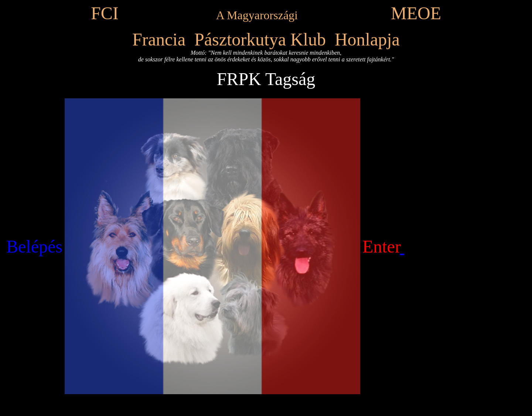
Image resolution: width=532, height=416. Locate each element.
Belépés (34, 246)
